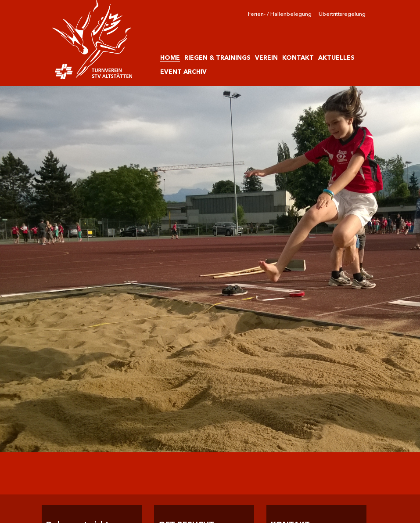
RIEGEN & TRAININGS (217, 58)
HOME (170, 58)
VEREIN (266, 58)
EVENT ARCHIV (183, 72)
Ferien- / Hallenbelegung (280, 14)
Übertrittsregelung (342, 14)
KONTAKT (298, 58)
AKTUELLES (336, 58)
